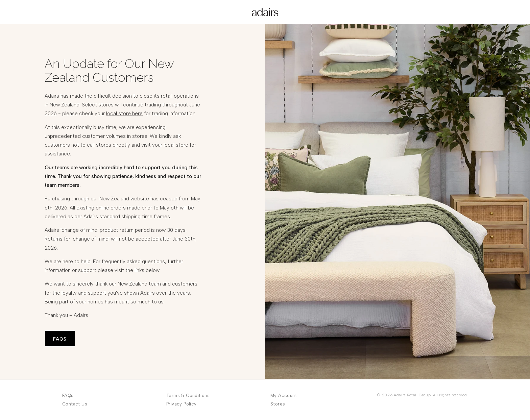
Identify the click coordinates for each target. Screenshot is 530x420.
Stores (278, 404)
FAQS (60, 339)
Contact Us (75, 404)
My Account (284, 396)
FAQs (68, 396)
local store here (124, 114)
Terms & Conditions (188, 396)
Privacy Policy (181, 404)
